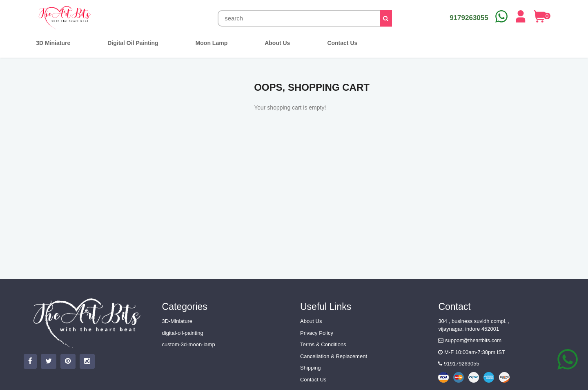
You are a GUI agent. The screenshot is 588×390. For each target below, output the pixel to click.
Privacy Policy (317, 333)
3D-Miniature (177, 321)
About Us (311, 321)
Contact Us (313, 380)
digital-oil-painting (183, 333)
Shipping (311, 368)
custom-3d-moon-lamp (189, 344)
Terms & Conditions (323, 344)
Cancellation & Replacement (334, 356)
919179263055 (459, 364)
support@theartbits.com (470, 340)
